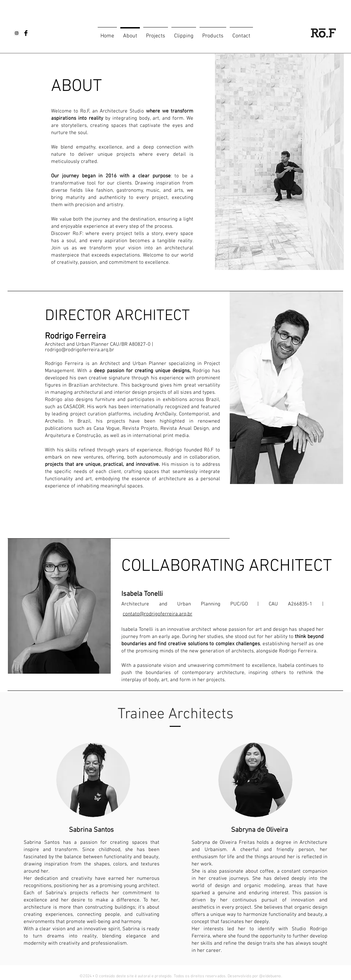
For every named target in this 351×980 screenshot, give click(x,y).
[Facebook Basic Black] (26, 33)
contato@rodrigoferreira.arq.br (158, 614)
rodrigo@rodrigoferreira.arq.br (80, 350)
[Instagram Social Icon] (17, 33)
